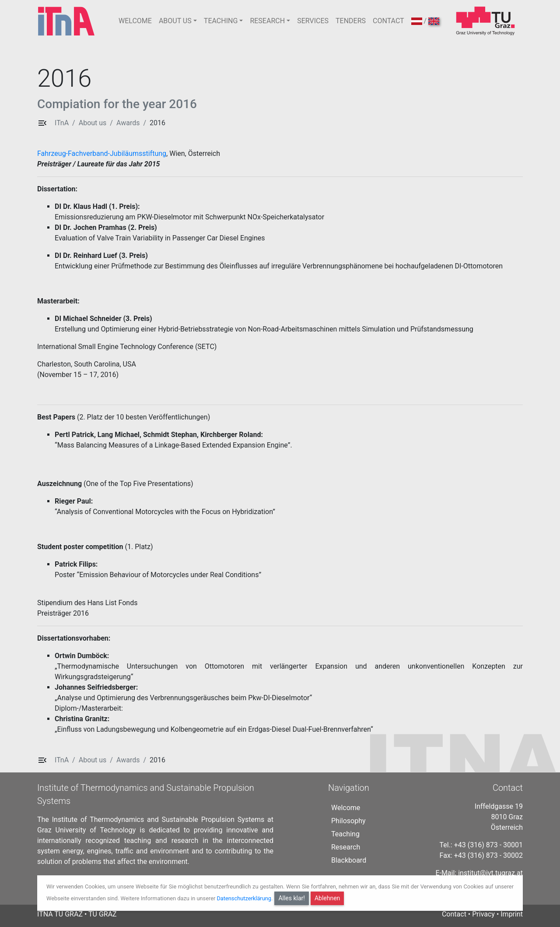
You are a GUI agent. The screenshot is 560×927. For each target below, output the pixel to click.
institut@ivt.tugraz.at (490, 873)
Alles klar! (292, 898)
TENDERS (351, 21)
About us (93, 123)
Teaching (345, 834)
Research (346, 847)
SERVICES (313, 21)
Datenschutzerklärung (244, 898)
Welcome (346, 808)
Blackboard (349, 860)
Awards (128, 123)
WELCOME (135, 21)
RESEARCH (267, 21)
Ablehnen (327, 898)
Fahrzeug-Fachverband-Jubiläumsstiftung (102, 153)
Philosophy (348, 821)
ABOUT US (175, 21)
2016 (157, 123)
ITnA (62, 123)
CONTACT (388, 21)
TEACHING (221, 21)
